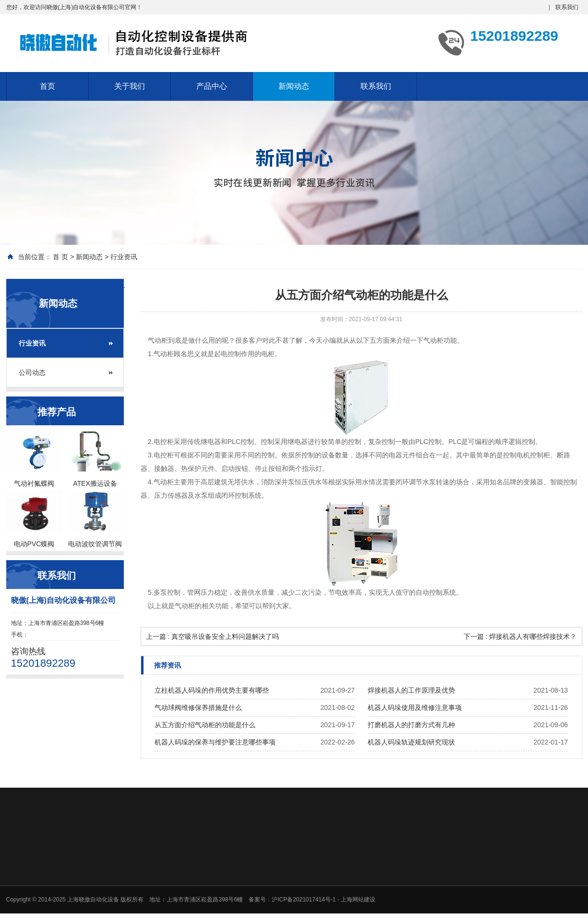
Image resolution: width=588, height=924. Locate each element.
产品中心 (212, 86)
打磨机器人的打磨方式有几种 (411, 725)
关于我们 (130, 86)
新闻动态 (294, 86)
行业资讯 (124, 257)
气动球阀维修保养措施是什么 (198, 708)
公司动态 (32, 372)
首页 (48, 86)
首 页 (60, 257)
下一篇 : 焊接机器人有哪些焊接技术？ (520, 636)
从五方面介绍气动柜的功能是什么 (205, 725)
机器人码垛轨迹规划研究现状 (411, 742)
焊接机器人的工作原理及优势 (411, 690)
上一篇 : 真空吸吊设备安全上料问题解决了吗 (213, 636)
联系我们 (567, 7)
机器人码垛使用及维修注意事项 (415, 708)
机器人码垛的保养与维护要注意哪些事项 (215, 742)
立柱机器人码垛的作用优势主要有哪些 (212, 690)
